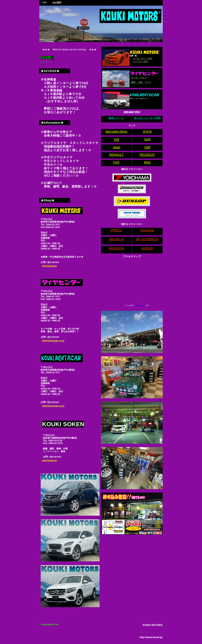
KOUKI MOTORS (140, 305)
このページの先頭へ (49, 625)
